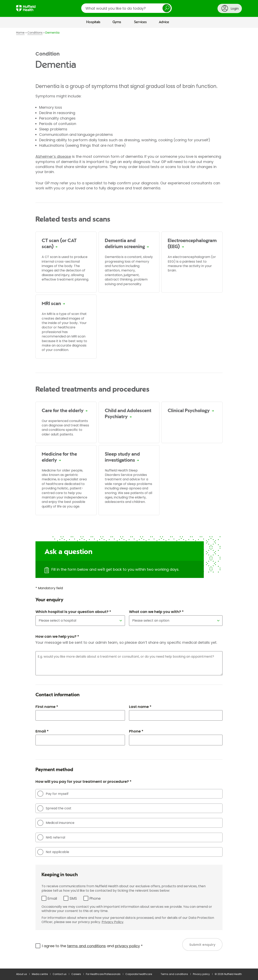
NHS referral (51, 837)
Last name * (140, 707)
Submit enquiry (202, 945)
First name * (47, 707)
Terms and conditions (174, 974)
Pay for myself (53, 794)
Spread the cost (54, 808)
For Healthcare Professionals (103, 974)
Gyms (117, 22)
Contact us (60, 974)
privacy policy (127, 946)
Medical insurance (56, 823)
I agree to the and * (92, 946)
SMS (73, 898)
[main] (129, 498)
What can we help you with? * (156, 612)
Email (52, 898)
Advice (164, 22)
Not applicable (53, 852)
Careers (76, 974)
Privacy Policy (112, 922)
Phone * (136, 731)
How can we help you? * (57, 636)
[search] (126, 8)
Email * (42, 731)
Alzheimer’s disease (53, 156)
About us (22, 974)
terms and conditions (86, 946)
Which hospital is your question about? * (73, 612)
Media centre (40, 974)
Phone (95, 898)
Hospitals (93, 22)
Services (140, 22)
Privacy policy (201, 974)
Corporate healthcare (139, 974)
